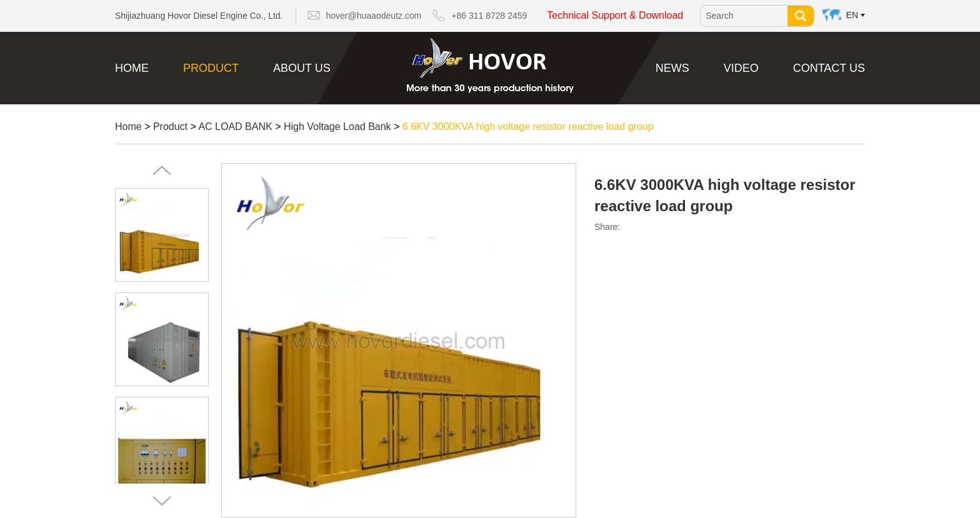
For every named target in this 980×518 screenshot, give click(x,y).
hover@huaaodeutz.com (374, 16)
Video (741, 68)
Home (132, 68)
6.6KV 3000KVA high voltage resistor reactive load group (528, 127)
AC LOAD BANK (235, 127)
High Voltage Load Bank (337, 127)
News (672, 68)
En (852, 15)
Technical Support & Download (615, 15)
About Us (302, 68)
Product (211, 68)
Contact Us (829, 68)
